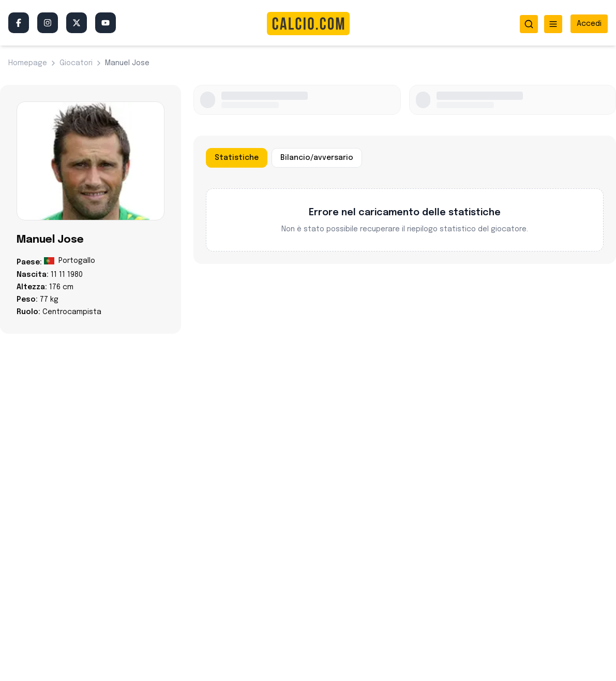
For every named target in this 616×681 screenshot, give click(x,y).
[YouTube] (106, 23)
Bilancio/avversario (317, 158)
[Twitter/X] (77, 23)
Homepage (28, 63)
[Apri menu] (553, 24)
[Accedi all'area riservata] (589, 24)
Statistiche (237, 158)
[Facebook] (19, 23)
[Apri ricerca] (529, 24)
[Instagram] (48, 23)
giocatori (76, 63)
